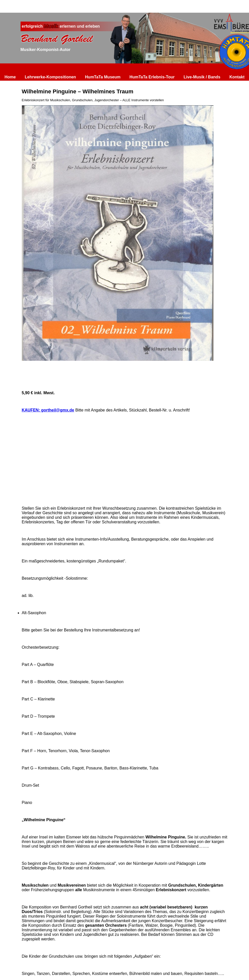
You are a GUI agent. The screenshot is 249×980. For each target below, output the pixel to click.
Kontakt (237, 77)
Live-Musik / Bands (202, 77)
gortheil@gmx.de (58, 410)
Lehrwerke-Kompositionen (51, 77)
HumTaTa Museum (103, 77)
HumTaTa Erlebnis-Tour (152, 77)
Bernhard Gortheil (57, 39)
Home (10, 77)
